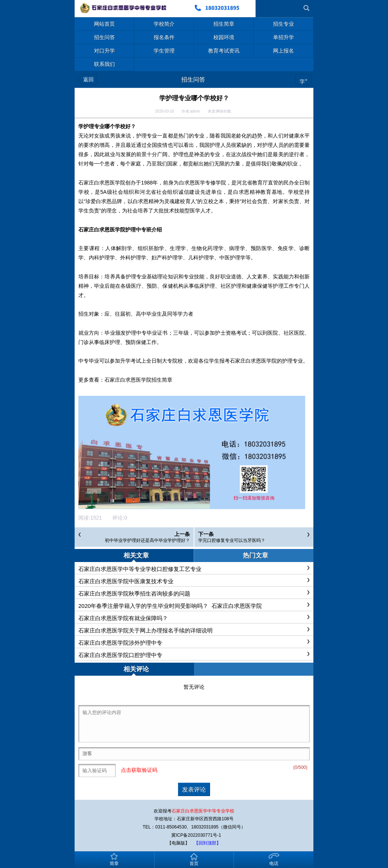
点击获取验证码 (139, 770)
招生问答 (193, 80)
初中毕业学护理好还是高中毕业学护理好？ (147, 540)
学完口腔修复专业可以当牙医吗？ (232, 540)
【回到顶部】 (207, 843)
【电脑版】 (178, 843)
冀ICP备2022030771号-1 (196, 835)
